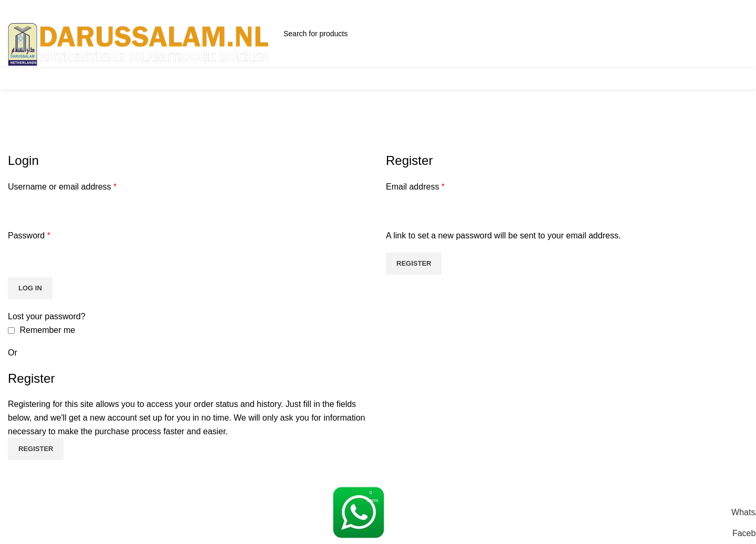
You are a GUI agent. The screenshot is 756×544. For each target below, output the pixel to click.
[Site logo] (139, 44)
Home (17, 145)
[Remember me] (11, 331)
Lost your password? (47, 316)
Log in (30, 288)
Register (414, 263)
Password (29, 236)
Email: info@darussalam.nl (267, 16)
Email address (415, 187)
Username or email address (62, 187)
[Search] (355, 34)
